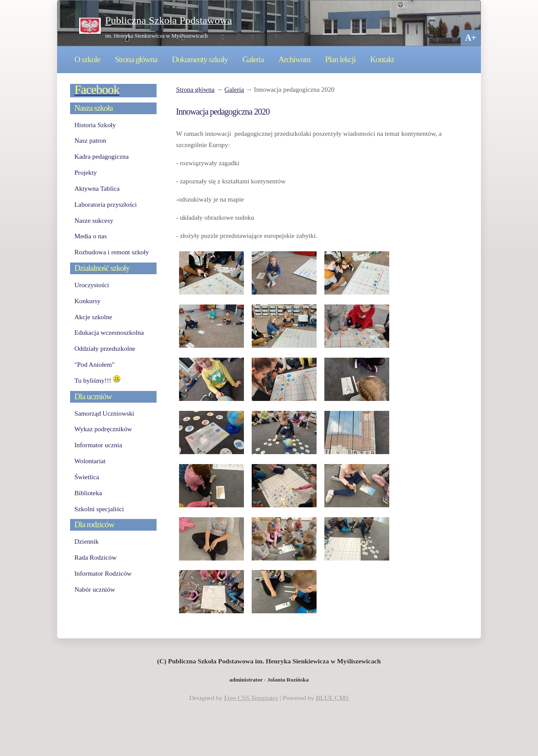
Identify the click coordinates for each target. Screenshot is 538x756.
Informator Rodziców (103, 573)
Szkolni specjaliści (99, 509)
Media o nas (91, 236)
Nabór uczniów (95, 589)
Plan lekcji (340, 59)
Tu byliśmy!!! (98, 380)
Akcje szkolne (93, 317)
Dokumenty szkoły (200, 59)
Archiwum (295, 59)
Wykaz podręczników (103, 429)
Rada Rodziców (95, 557)
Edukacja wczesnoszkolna (109, 332)
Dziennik (86, 541)
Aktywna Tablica (97, 188)
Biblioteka (88, 493)
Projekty (86, 172)
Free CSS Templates (251, 698)
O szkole (87, 59)
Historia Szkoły (95, 125)
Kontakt (382, 59)
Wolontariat (90, 461)
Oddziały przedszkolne (105, 348)
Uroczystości (92, 285)
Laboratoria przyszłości (106, 204)
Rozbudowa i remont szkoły (112, 252)
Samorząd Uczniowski (104, 413)
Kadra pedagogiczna (102, 156)
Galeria (253, 59)
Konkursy (87, 301)
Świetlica (87, 477)
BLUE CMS (332, 698)
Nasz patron (90, 140)
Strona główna (136, 59)
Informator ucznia (98, 445)
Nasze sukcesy (94, 220)
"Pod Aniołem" (94, 364)
